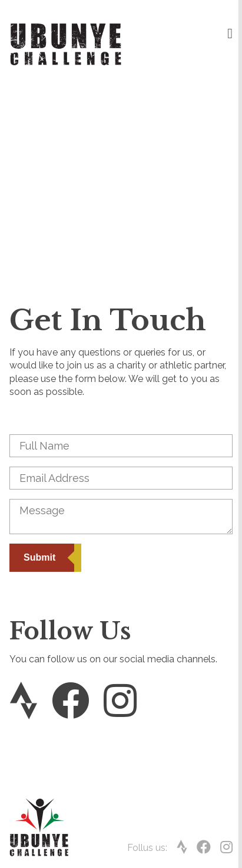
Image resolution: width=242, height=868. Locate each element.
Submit (39, 557)
